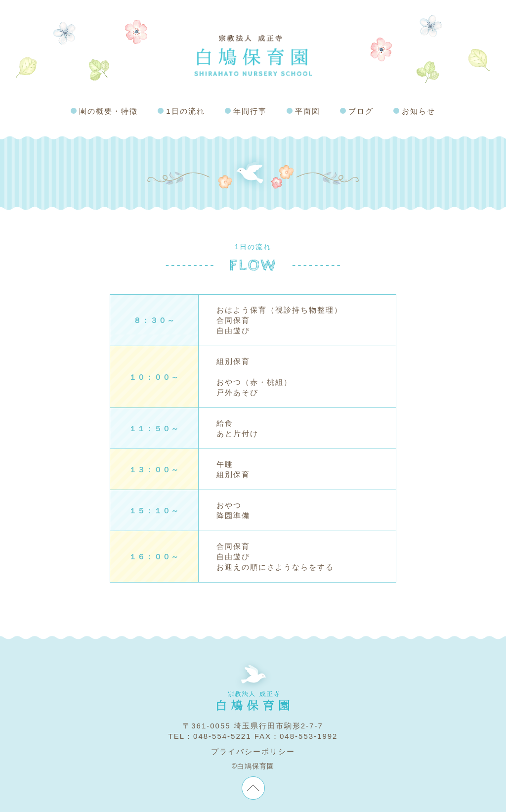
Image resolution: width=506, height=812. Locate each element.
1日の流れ (185, 111)
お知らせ (419, 111)
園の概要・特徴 (108, 111)
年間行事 (250, 111)
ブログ (361, 111)
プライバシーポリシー (253, 751)
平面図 (308, 111)
